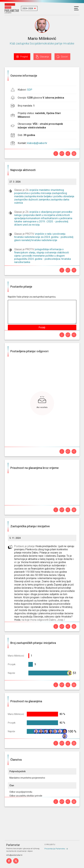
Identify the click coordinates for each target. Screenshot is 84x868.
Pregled (24, 57)
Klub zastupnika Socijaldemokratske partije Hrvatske (42, 43)
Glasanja (44, 57)
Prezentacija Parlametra (55, 849)
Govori (64, 57)
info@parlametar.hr (14, 855)
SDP (30, 90)
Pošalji (42, 327)
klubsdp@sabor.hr (37, 143)
